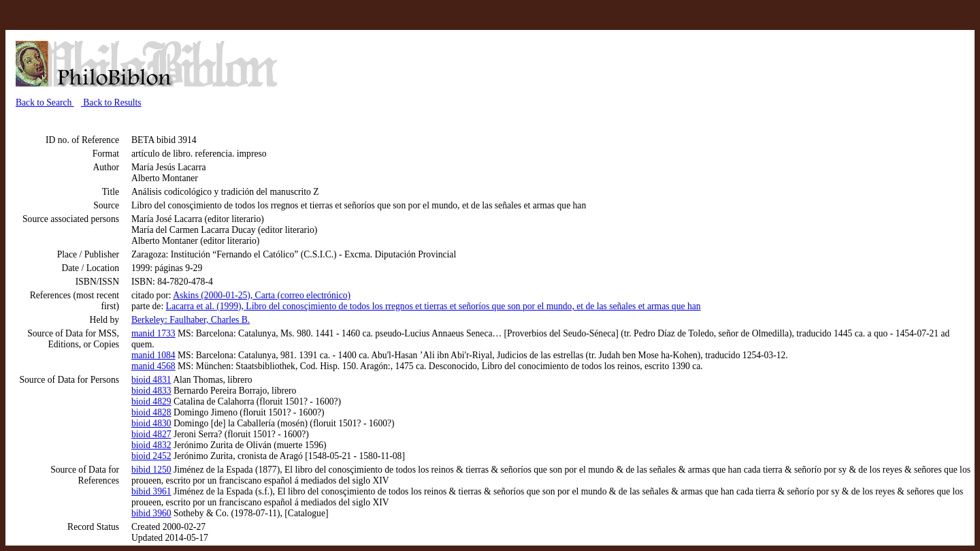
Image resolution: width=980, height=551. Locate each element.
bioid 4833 (151, 391)
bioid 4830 (151, 423)
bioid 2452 (151, 456)
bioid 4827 (151, 434)
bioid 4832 (151, 445)
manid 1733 (153, 333)
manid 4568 (153, 366)
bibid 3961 (151, 491)
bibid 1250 (151, 470)
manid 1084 (153, 355)
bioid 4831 (151, 380)
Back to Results (111, 103)
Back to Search (45, 103)
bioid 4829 (151, 402)
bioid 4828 (151, 412)
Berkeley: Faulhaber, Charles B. (191, 320)
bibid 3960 (151, 513)
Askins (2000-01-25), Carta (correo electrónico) (262, 295)
